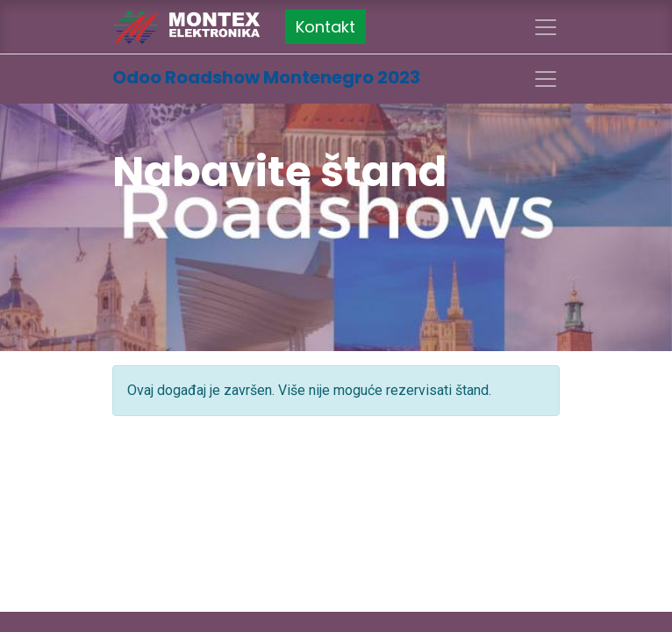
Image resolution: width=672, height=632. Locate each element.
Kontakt (325, 27)
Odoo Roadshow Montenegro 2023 (266, 77)
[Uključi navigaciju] (546, 79)
